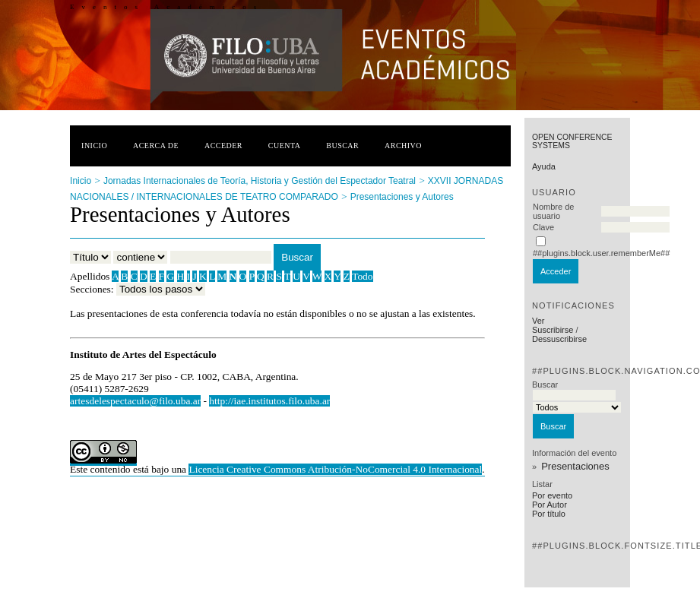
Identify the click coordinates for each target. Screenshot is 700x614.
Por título (549, 514)
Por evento (552, 495)
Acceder (223, 146)
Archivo (403, 146)
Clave (543, 227)
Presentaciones (575, 466)
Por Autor (550, 505)
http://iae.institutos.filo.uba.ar (269, 401)
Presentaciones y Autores (402, 197)
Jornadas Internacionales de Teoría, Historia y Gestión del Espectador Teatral (260, 181)
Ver (538, 321)
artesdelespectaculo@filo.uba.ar (135, 401)
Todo (362, 276)
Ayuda (544, 166)
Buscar (342, 146)
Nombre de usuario (553, 211)
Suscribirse (553, 330)
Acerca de (156, 146)
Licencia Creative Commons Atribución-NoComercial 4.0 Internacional (335, 469)
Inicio (94, 146)
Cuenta (285, 146)
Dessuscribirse (559, 339)
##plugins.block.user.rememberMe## (601, 253)
